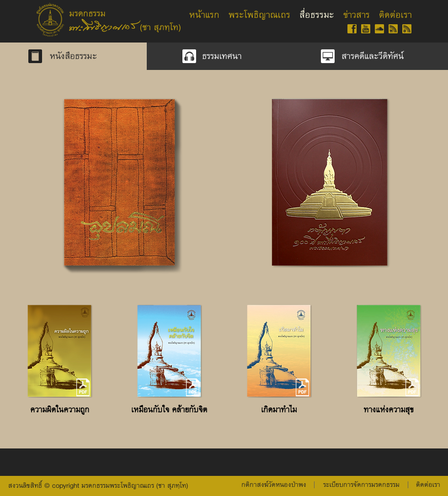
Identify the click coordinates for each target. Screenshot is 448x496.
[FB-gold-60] (352, 29)
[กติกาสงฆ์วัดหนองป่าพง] (274, 485)
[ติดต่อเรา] (428, 485)
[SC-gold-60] (379, 29)
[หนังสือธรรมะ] (73, 56)
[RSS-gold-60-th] (393, 29)
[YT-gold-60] (366, 29)
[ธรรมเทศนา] (222, 56)
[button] (361, 485)
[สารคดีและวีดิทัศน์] (373, 56)
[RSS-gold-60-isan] (407, 29)
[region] (119, 186)
